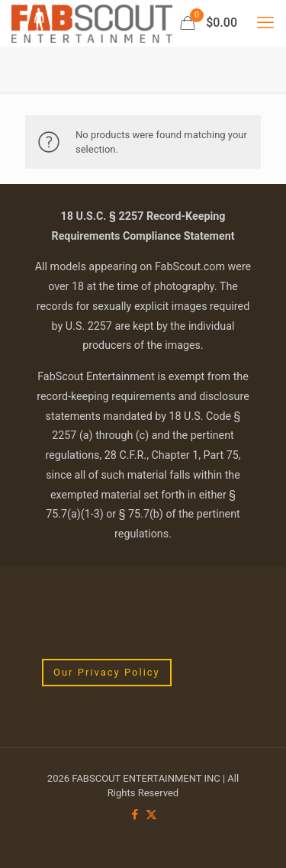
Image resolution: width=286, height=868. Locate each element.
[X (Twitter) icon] (151, 815)
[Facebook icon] (135, 815)
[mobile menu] (265, 23)
